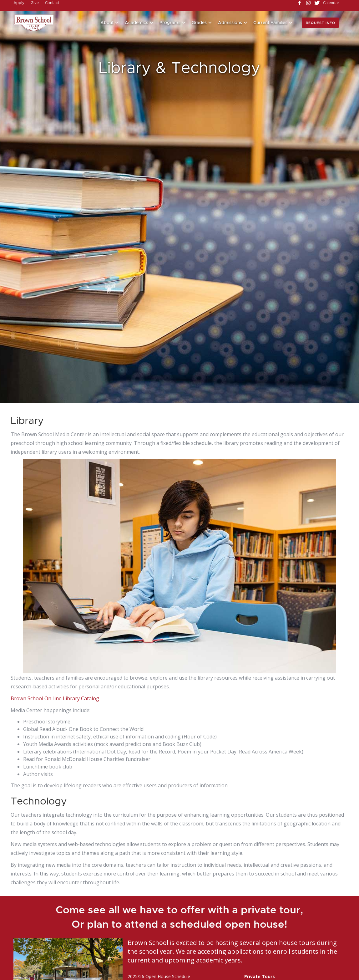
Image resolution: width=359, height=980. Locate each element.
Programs (170, 23)
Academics (137, 23)
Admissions (230, 23)
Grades (199, 23)
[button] (109, 23)
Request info (321, 23)
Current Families (270, 23)
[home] (34, 23)
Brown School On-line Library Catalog (55, 698)
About (107, 23)
